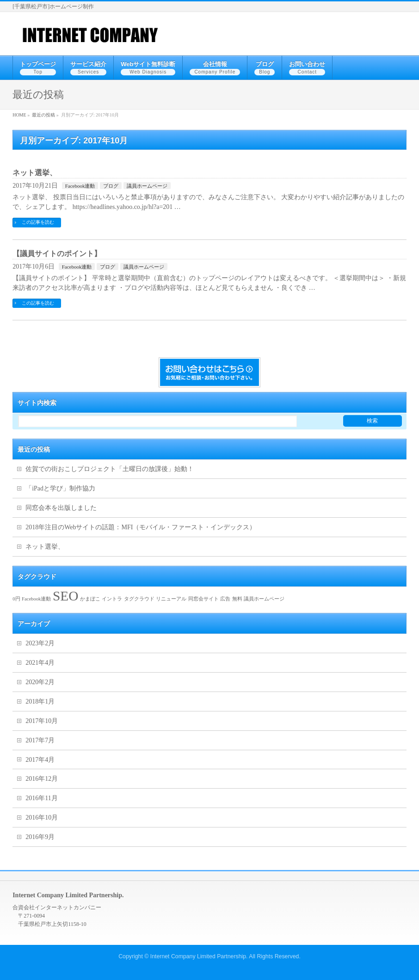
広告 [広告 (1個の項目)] (225, 599)
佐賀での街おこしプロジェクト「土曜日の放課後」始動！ (110, 469)
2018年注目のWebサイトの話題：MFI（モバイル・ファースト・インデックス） (141, 527)
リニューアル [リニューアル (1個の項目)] (171, 599)
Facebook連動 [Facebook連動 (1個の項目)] (36, 599)
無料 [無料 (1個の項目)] (237, 599)
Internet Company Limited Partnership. (199, 956)
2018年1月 (40, 701)
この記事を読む (38, 222)
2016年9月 (40, 837)
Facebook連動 (80, 186)
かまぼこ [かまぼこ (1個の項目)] (90, 599)
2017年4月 (40, 760)
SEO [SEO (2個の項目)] (65, 596)
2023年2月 (40, 643)
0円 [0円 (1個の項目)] (16, 599)
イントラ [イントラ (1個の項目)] (112, 599)
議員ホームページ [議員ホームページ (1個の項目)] (264, 599)
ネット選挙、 (35, 173)
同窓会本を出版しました (61, 508)
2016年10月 (42, 818)
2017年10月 (42, 721)
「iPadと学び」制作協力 (60, 488)
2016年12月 (42, 779)
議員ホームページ (147, 186)
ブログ (111, 186)
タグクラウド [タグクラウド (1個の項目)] (139, 599)
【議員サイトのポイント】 (57, 254)
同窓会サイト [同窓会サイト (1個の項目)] (203, 599)
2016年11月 (41, 798)
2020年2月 (40, 682)
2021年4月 (40, 663)
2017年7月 (40, 740)
